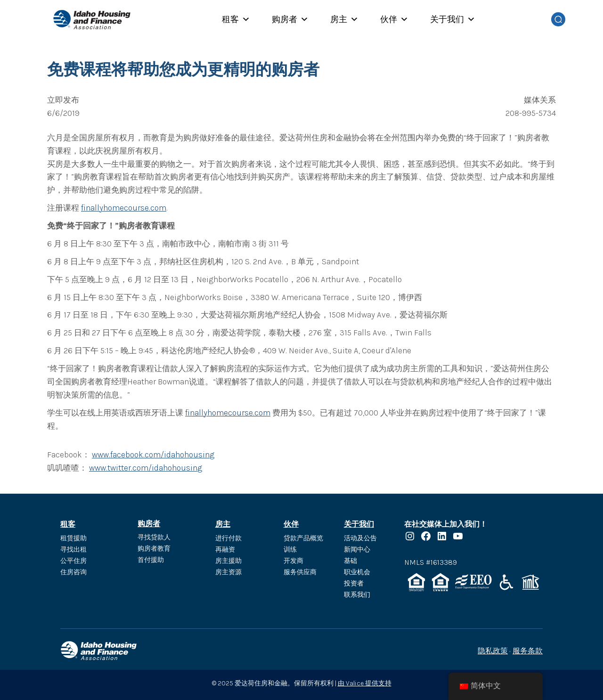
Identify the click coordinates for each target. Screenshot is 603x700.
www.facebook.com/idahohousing (153, 455)
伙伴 (394, 19)
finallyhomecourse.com (124, 208)
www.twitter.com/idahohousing (146, 468)
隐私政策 (493, 651)
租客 (236, 19)
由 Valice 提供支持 (365, 683)
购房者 (290, 19)
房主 (344, 19)
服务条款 (528, 651)
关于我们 (453, 19)
